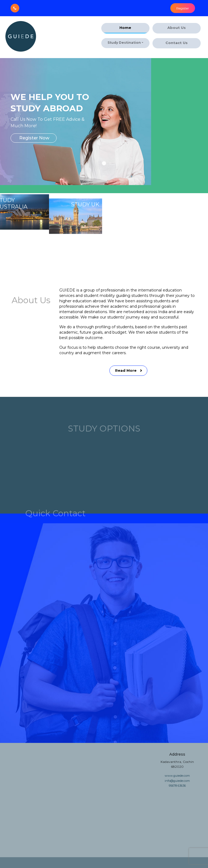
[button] (104, 163)
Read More (129, 386)
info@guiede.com (177, 781)
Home (125, 28)
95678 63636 (177, 786)
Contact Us (177, 43)
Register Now (34, 138)
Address (177, 754)
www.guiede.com (177, 776)
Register (183, 8)
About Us (177, 28)
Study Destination (124, 43)
